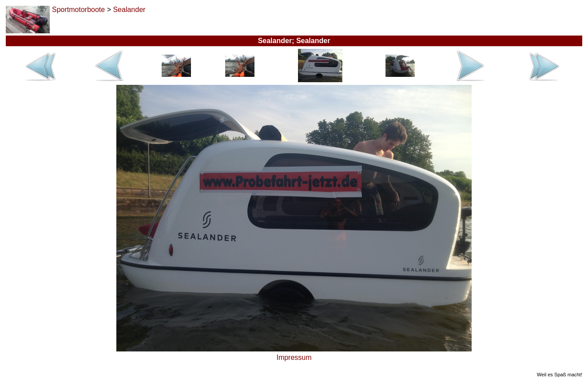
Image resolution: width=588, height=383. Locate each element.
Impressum (294, 357)
